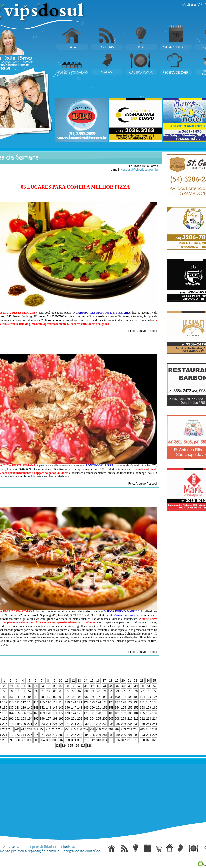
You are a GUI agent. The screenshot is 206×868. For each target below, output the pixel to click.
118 (61, 702)
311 (86, 740)
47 (123, 686)
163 (5, 713)
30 (17, 686)
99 (111, 697)
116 (49, 702)
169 (42, 713)
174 (74, 713)
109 (5, 702)
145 (61, 708)
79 (155, 691)
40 (80, 686)
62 (48, 691)
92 (67, 697)
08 (176, 35)
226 (61, 724)
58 (24, 691)
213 (149, 719)
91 (61, 697)
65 (67, 691)
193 (23, 719)
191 (11, 719)
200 (67, 719)
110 (11, 702)
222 (36, 724)
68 (86, 691)
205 (98, 719)
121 (80, 702)
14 (85, 681)
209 (124, 719)
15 (92, 681)
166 (23, 713)
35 (48, 686)
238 (136, 724)
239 (142, 724)
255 (73, 729)
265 (136, 729)
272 (11, 735)
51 (148, 686)
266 (142, 729)
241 (155, 724)
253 (61, 729)
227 (67, 724)
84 (17, 697)
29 (11, 686)
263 (123, 729)
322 (155, 740)
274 (23, 735)
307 (61, 740)
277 (42, 735)
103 (136, 697)
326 (77, 746)
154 (117, 708)
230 (86, 724)
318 (130, 740)
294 (149, 735)
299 (11, 740)
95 (86, 697)
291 (130, 735)
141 (36, 708)
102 (130, 697)
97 (99, 697)
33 (36, 686)
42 (92, 686)
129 (130, 702)
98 (105, 697)
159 (149, 708)
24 (148, 681)
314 (105, 740)
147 (74, 708)
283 (80, 735)
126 (111, 702)
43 (99, 686)
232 (98, 724)
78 (148, 691)
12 (73, 681)
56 (11, 691)
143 (49, 708)
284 (86, 735)
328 (89, 746)
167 (30, 713)
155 (124, 708)
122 (86, 702)
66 (73, 691)
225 (55, 724)
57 (17, 691)
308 (67, 740)
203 (86, 719)
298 (5, 740)
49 (136, 686)
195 (36, 719)
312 (92, 740)
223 (42, 724)
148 (80, 708)
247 (23, 729)
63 (55, 691)
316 (117, 740)
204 (92, 719)
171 (55, 713)
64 (61, 691)
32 (30, 686)
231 (92, 724)
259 (98, 729)
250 (42, 729)
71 (105, 691)
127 (117, 702)
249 (36, 729)
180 (111, 713)
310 (80, 740)
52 (155, 686)
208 (117, 719)
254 (67, 729)
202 (80, 719)
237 (130, 724)
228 (74, 724)
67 (80, 691)
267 (148, 729)
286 (98, 735)
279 (55, 735)
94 (80, 697)
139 (23, 708)
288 (111, 735)
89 (48, 697)
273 (17, 735)
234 (111, 724)
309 (74, 740)
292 (136, 735)
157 (136, 708)
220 (23, 724)
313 (98, 740)
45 (111, 686)
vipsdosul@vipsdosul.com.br (139, 170)
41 (86, 686)
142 (42, 708)
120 (74, 702)
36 (55, 686)
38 (67, 686)
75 (130, 691)
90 (55, 697)
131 (142, 702)
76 (136, 691)
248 (30, 729)
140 (30, 708)
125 (105, 702)
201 (74, 719)
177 (92, 713)
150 (92, 708)
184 (136, 713)
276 (36, 735)
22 (136, 681)
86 (30, 697)
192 (17, 719)
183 (130, 713)
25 (154, 681)
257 (86, 729)
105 (149, 697)
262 (117, 729)
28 (5, 686)
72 (111, 691)
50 (142, 686)
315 (111, 740)
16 (98, 681)
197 (49, 719)
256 (79, 729)
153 (111, 708)
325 (70, 746)
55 (5, 691)
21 (129, 681)
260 (105, 729)
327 (83, 746)
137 (11, 708)
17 (104, 681)
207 (111, 719)
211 (136, 719)
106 (155, 697)
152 (105, 708)
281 (67, 735)
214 (155, 719)
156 (130, 708)
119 (67, 702)
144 (55, 708)
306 (55, 740)
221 (30, 724)
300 (17, 740)
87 (36, 697)
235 (117, 724)
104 (142, 697)
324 (64, 746)
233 (105, 724)
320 (142, 740)
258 (92, 729)
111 (17, 702)
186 (149, 713)
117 (55, 702)
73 (117, 691)
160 (155, 708)
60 (36, 691)
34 (42, 686)
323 (58, 746)
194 (30, 719)
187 (155, 713)
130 (136, 702)
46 (117, 686)
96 (92, 697)
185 (142, 713)
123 (92, 702)
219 (17, 724)
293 (142, 735)
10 (61, 681)
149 (86, 708)
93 (73, 697)
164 (11, 713)
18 (110, 681)
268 (154, 729)
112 (23, 702)
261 (111, 729)
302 (30, 740)
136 (5, 708)
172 (61, 713)
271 (5, 735)
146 (67, 708)
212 (142, 719)
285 (92, 735)
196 (42, 719)
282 (74, 735)
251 (48, 729)
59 (30, 691)
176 (86, 713)
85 (24, 697)
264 (130, 729)
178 (98, 713)
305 (49, 740)
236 (124, 724)
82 (5, 697)
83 (11, 697)
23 (142, 681)
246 (17, 729)
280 (61, 735)
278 (49, 735)
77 (142, 691)
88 (42, 697)
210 (130, 719)
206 (105, 719)
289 (117, 735)
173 (67, 713)
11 (67, 681)
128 (124, 702)
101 (124, 697)
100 (117, 697)
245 (11, 729)
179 (105, 713)
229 (80, 724)
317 (124, 740)
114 (36, 702)
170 (49, 713)
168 (36, 713)
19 (117, 681)
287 (105, 735)
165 (17, 713)
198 (55, 719)
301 (23, 740)
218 (11, 724)
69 (92, 691)
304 (42, 740)
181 (117, 713)
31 (24, 686)
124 (98, 702)
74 (123, 691)
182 (124, 713)
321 (149, 740)
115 (42, 702)
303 (36, 740)
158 (142, 708)
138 (17, 708)
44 (105, 686)
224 (49, 724)
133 (155, 702)
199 (61, 719)
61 (42, 691)
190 (5, 719)
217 (5, 724)
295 (155, 735)
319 (136, 740)
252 (55, 729)
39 (73, 686)
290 (124, 735)
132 (149, 702)
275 (30, 735)
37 (61, 686)
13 (79, 681)
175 (80, 713)
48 (130, 686)
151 (98, 708)
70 (99, 691)
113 (30, 702)
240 (149, 724)
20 (123, 681)
